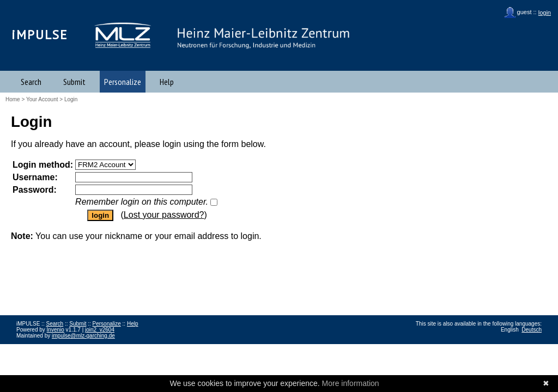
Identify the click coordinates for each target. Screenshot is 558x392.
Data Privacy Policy (71, 348)
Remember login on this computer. (142, 202)
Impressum (30, 348)
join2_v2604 (100, 330)
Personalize (123, 82)
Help (167, 82)
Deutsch (532, 330)
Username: (35, 177)
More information (351, 383)
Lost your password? (164, 215)
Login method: (43, 165)
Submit (74, 82)
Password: (35, 190)
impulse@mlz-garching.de (83, 336)
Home (13, 99)
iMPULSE (40, 35)
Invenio (56, 330)
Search (31, 82)
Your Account (42, 99)
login (545, 13)
